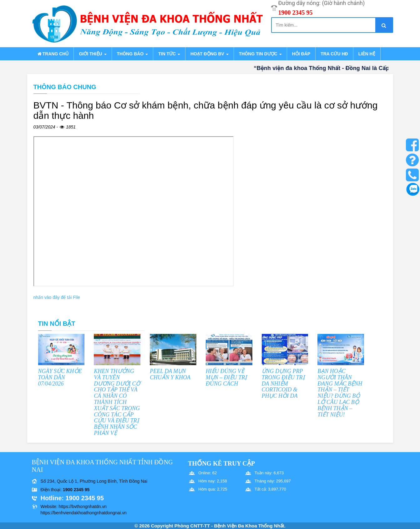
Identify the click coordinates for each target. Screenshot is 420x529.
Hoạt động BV (210, 54)
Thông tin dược (260, 54)
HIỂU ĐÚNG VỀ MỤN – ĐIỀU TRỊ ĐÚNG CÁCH (226, 377)
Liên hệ (367, 54)
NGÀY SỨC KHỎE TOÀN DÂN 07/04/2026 (60, 377)
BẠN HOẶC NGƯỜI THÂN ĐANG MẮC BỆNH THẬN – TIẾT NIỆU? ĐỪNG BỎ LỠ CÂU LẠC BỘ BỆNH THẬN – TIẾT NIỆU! (340, 393)
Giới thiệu (93, 54)
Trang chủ (53, 54)
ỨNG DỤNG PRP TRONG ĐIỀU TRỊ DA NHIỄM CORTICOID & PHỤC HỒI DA (283, 383)
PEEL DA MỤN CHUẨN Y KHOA (170, 374)
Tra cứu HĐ (334, 54)
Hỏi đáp (301, 54)
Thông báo (132, 54)
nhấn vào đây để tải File (57, 297)
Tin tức (169, 54)
